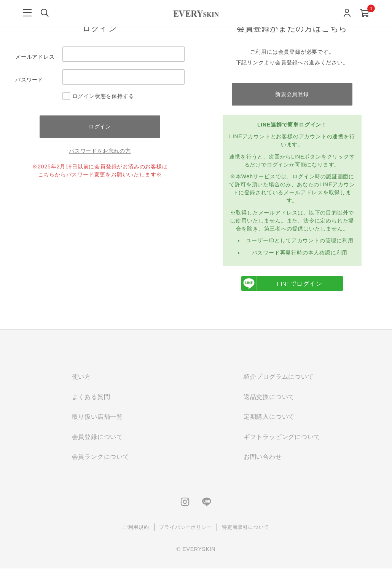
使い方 (81, 377)
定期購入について (269, 417)
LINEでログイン (282, 284)
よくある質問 (91, 397)
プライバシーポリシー (185, 528)
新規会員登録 (292, 94)
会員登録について (97, 438)
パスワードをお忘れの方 (100, 151)
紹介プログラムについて (279, 377)
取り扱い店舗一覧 (97, 417)
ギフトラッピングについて (282, 438)
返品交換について (269, 397)
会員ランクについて (101, 458)
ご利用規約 (136, 528)
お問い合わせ (263, 458)
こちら (46, 175)
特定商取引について (245, 528)
